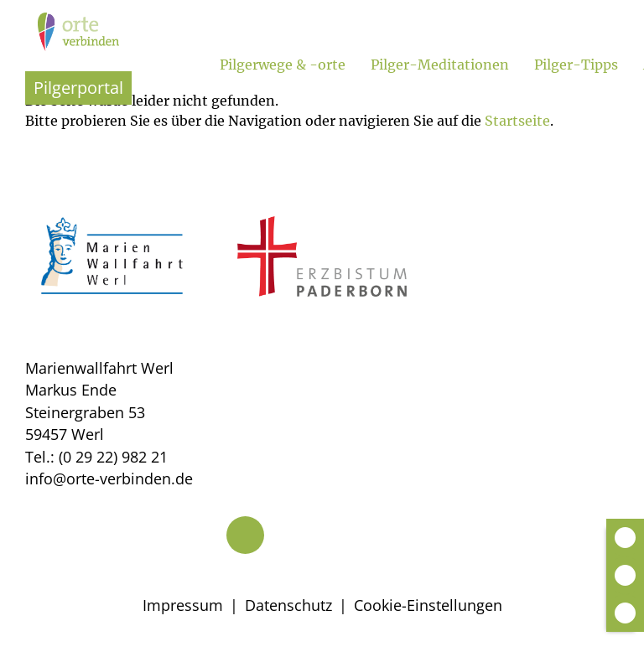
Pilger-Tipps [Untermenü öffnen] (576, 65)
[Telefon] (245, 535)
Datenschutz (288, 605)
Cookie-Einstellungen (428, 605)
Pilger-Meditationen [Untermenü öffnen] (440, 65)
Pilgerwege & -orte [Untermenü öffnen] (283, 65)
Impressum (183, 605)
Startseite (517, 121)
